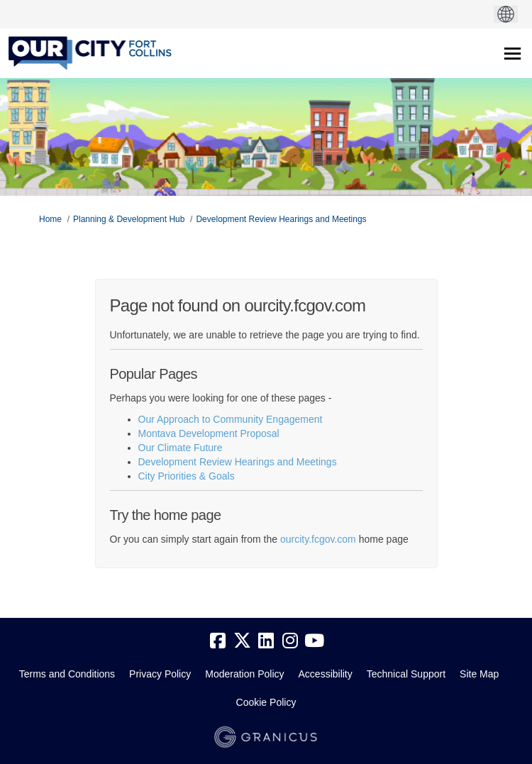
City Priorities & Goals (187, 476)
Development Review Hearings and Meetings (281, 219)
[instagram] (290, 641)
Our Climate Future (181, 448)
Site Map (479, 674)
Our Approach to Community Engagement (231, 419)
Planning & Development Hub (129, 219)
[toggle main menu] (512, 54)
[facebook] (218, 641)
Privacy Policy (160, 674)
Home (50, 219)
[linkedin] (266, 641)
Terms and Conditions (67, 674)
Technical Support (406, 674)
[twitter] (242, 641)
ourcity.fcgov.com (318, 539)
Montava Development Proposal (209, 433)
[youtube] (314, 641)
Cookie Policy (266, 702)
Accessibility (326, 674)
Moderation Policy (244, 674)
